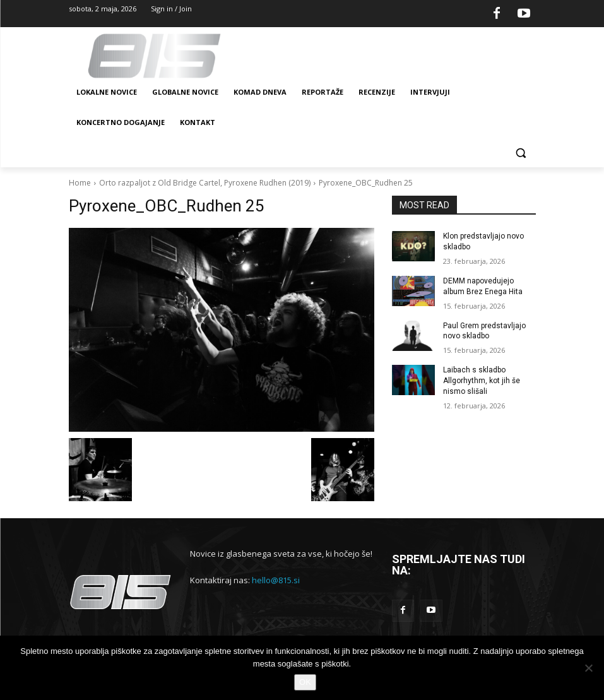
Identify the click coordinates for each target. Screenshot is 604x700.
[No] (588, 668)
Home (80, 183)
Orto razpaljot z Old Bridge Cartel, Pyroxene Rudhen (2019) (205, 183)
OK (305, 682)
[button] (521, 153)
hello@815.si (276, 580)
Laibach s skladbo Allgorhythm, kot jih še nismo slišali (482, 381)
